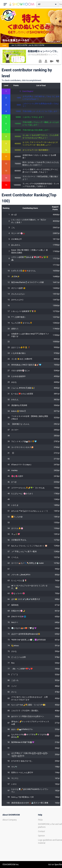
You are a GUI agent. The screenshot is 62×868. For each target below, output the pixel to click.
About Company (10, 820)
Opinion (41, 836)
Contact (41, 831)
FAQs (40, 820)
